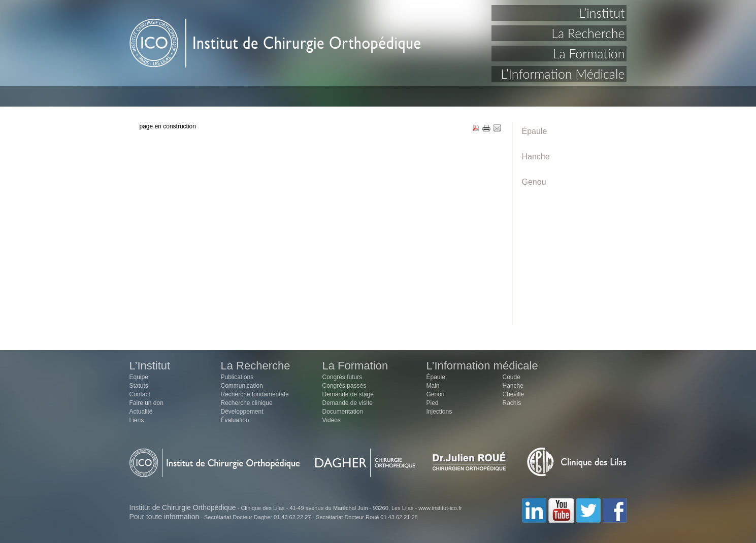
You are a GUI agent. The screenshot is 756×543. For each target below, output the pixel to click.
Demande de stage (348, 394)
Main (433, 386)
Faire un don (146, 403)
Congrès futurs (342, 377)
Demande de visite (348, 403)
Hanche (536, 157)
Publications (237, 377)
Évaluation (235, 420)
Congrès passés (344, 386)
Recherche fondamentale (255, 394)
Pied (433, 403)
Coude (512, 377)
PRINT (486, 128)
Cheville (514, 394)
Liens (137, 420)
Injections (439, 412)
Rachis (512, 403)
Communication (242, 386)
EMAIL (497, 128)
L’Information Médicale (563, 74)
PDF (476, 128)
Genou (534, 182)
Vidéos (332, 420)
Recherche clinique (247, 403)
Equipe (139, 377)
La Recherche (588, 33)
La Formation (589, 53)
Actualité (141, 412)
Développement (242, 412)
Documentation (343, 412)
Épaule (535, 131)
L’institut (602, 13)
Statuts (139, 386)
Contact (140, 394)
